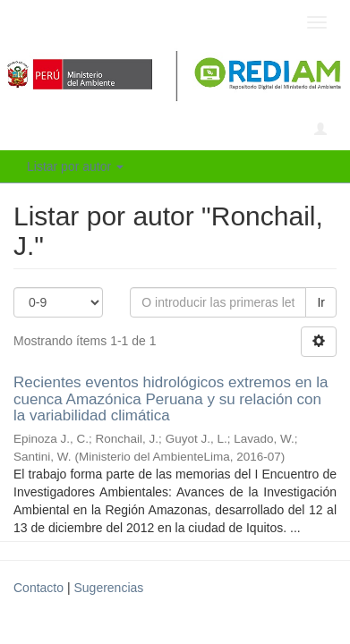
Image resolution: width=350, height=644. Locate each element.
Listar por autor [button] (75, 166)
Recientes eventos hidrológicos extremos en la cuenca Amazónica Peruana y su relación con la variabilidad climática (171, 399)
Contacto (38, 588)
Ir (321, 302)
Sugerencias (108, 588)
